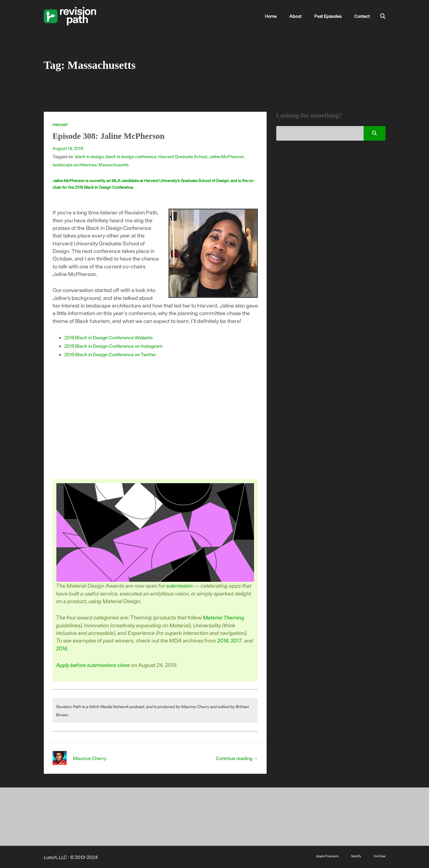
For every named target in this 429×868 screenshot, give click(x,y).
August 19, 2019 (68, 148)
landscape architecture (75, 165)
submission (180, 585)
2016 (62, 648)
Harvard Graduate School (186, 156)
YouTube (379, 855)
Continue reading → (236, 757)
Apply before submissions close (94, 664)
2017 (236, 640)
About (301, 16)
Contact (363, 16)
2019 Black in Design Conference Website (109, 337)
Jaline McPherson (230, 156)
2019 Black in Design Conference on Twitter (111, 354)
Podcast (60, 125)
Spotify (356, 855)
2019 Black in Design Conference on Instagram (114, 346)
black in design (90, 156)
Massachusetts (115, 165)
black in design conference (133, 156)
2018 (223, 640)
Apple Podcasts (326, 855)
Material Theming (225, 617)
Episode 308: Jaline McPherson (111, 136)
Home (278, 16)
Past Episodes (331, 16)
